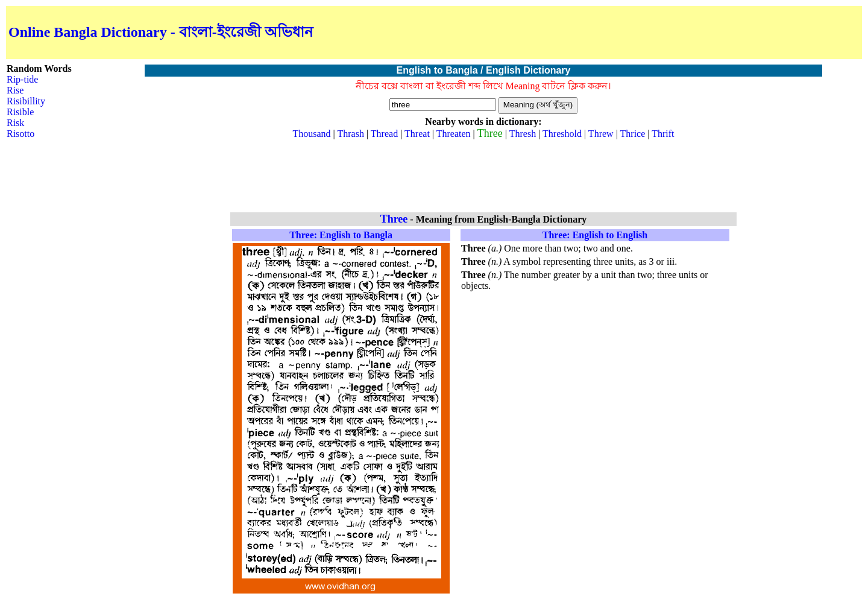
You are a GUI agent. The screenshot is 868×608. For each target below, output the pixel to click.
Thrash (350, 134)
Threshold (562, 134)
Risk (15, 123)
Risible (20, 112)
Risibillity (26, 101)
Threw (601, 134)
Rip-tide (22, 79)
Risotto (20, 134)
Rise (15, 90)
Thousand (311, 134)
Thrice (633, 134)
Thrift (663, 134)
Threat (417, 134)
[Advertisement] (719, 33)
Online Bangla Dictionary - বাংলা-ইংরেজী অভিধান (161, 32)
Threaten (454, 134)
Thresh (523, 134)
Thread (384, 134)
